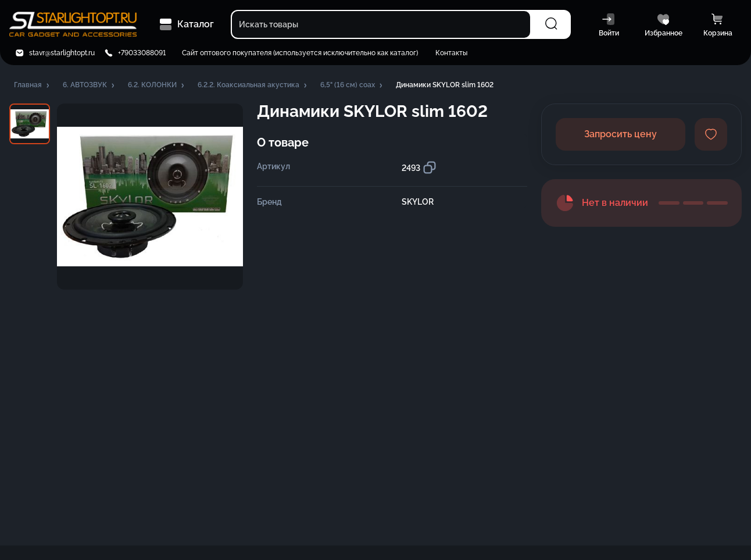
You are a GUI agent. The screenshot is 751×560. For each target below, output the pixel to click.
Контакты (451, 53)
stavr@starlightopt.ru (62, 53)
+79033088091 (142, 53)
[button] (33, 85)
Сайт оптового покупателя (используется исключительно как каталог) (300, 53)
